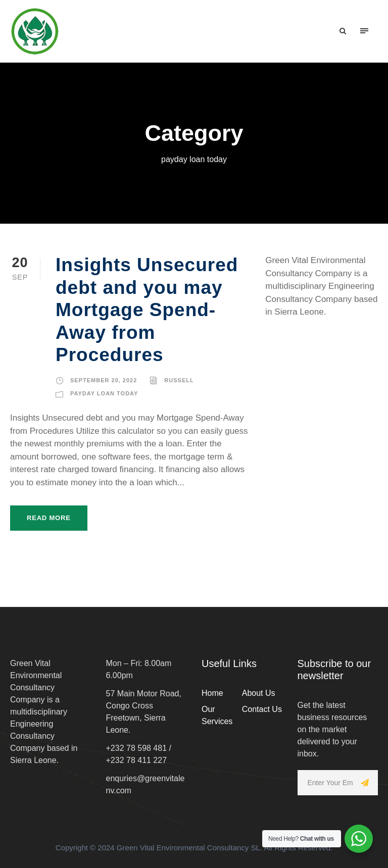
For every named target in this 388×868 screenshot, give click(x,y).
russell (179, 380)
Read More (49, 518)
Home (212, 693)
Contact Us (262, 709)
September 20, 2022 (104, 380)
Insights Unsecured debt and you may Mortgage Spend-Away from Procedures (147, 310)
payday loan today (104, 393)
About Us (259, 693)
